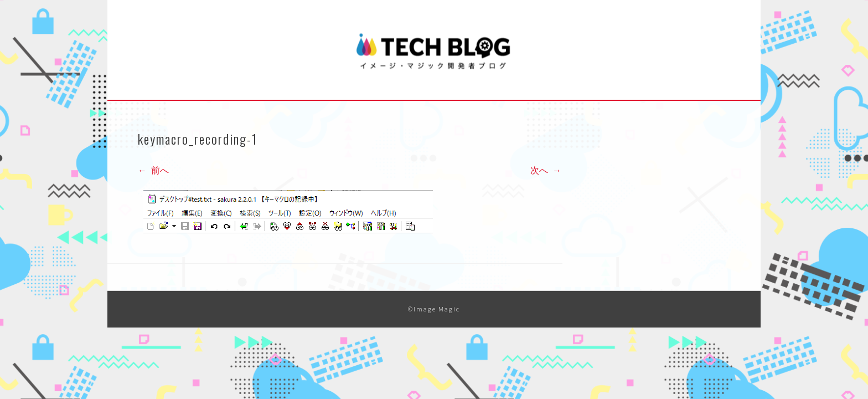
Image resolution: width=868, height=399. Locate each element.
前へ (153, 170)
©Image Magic (434, 309)
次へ (546, 170)
